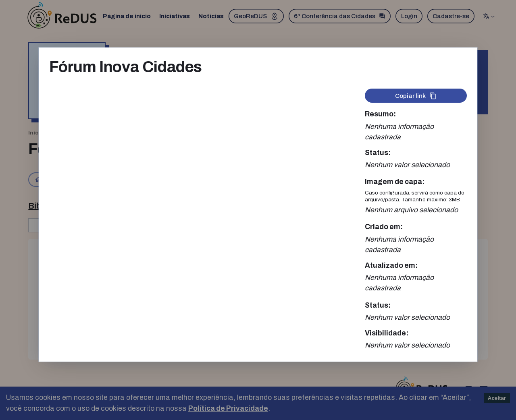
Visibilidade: (387, 333)
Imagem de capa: (395, 182)
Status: (378, 153)
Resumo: (380, 114)
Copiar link (416, 96)
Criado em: (384, 227)
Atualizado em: (391, 266)
